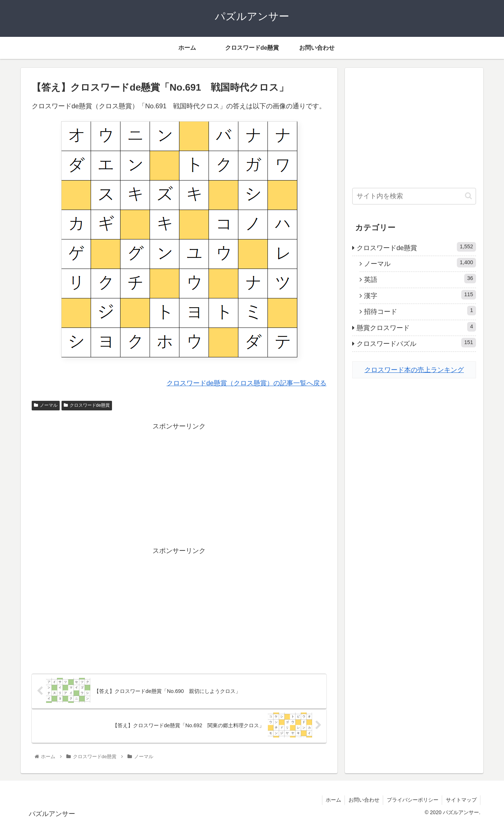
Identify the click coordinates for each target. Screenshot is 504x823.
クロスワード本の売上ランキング (414, 370)
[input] (414, 196)
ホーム (332, 800)
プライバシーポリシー (412, 800)
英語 (420, 279)
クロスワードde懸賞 (87, 405)
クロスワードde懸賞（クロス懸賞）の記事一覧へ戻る (246, 383)
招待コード (420, 311)
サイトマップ (461, 800)
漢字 (420, 295)
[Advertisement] (179, 484)
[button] (468, 196)
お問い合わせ (363, 800)
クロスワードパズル (416, 343)
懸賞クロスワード (416, 327)
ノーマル (46, 405)
